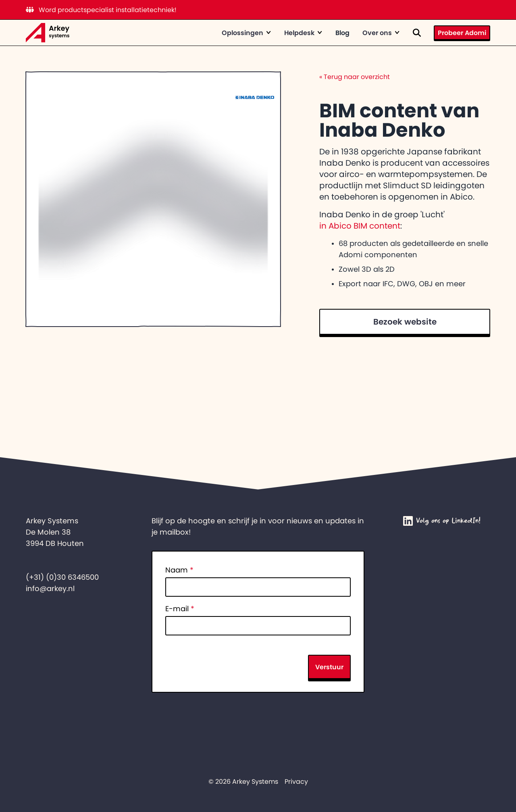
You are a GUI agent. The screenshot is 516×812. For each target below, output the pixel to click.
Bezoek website (405, 322)
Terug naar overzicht (355, 77)
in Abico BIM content (360, 226)
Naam (179, 570)
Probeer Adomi (462, 33)
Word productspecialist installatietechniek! (101, 10)
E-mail (180, 609)
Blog (342, 33)
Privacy (296, 781)
